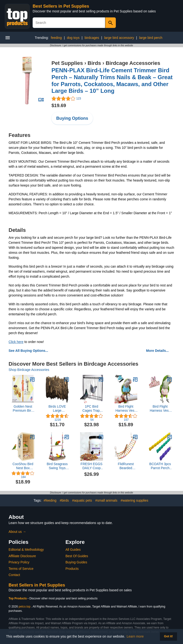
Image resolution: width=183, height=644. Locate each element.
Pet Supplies (67, 63)
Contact (14, 575)
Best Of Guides (77, 556)
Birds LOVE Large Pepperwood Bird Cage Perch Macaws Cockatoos (57, 409)
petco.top (24, 607)
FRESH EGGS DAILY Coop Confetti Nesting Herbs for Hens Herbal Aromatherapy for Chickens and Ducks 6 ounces (91, 466)
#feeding (50, 500)
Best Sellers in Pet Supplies (61, 6)
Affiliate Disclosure (22, 556)
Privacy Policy (19, 562)
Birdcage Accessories (133, 63)
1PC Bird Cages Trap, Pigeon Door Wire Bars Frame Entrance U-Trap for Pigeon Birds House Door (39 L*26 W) (91, 409)
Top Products (18, 598)
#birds (64, 500)
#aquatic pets (82, 500)
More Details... (157, 351)
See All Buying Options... (28, 351)
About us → (17, 532)
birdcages (92, 38)
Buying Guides (76, 562)
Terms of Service (21, 569)
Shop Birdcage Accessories (29, 370)
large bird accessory (119, 38)
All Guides (73, 550)
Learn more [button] (135, 636)
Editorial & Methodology (26, 550)
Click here (16, 342)
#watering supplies (134, 500)
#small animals (106, 500)
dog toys (73, 38)
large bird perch (151, 38)
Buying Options (72, 118)
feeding (56, 38)
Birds (94, 63)
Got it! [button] (168, 636)
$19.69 (59, 105)
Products (72, 569)
